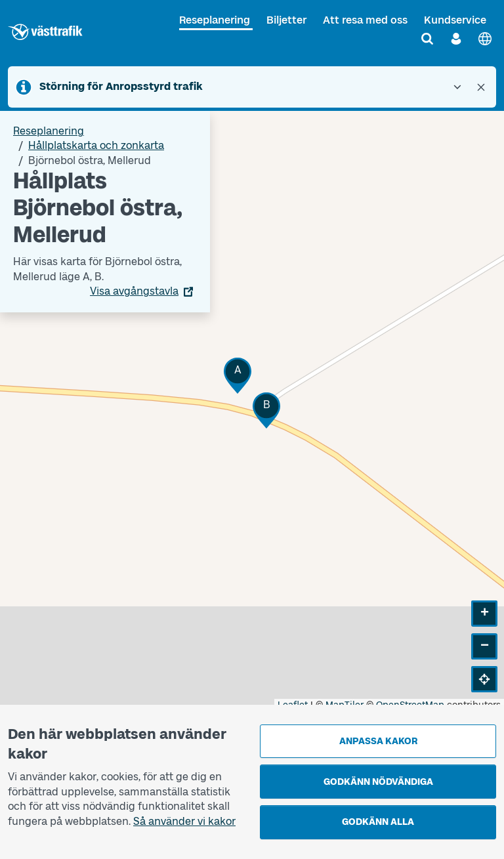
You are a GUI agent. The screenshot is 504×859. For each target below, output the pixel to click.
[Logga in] (456, 39)
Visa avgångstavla (134, 291)
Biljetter (286, 20)
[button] (238, 376)
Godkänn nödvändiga (378, 782)
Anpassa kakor (378, 741)
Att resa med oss (365, 20)
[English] (485, 39)
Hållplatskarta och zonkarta (96, 145)
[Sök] (427, 39)
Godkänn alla (378, 822)
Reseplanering (215, 20)
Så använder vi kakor (184, 821)
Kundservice (455, 20)
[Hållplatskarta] (252, 411)
